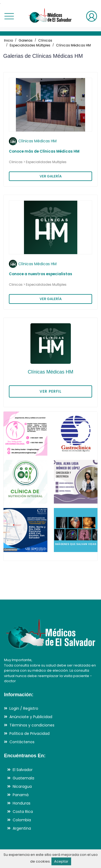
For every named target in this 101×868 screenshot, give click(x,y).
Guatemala (23, 778)
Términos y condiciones (32, 725)
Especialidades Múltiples (30, 45)
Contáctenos (22, 742)
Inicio (8, 40)
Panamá (21, 795)
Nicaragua (22, 786)
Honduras (22, 803)
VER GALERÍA (51, 176)
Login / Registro (24, 708)
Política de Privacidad (29, 734)
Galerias (26, 40)
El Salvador (23, 770)
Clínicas (45, 40)
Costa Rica (23, 812)
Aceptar (61, 861)
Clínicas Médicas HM (73, 45)
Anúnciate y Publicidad (31, 717)
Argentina (22, 828)
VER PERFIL (50, 391)
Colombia (22, 820)
